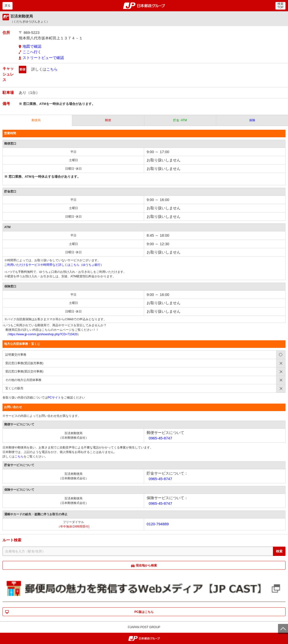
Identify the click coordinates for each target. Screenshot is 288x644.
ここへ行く (32, 52)
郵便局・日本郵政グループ (144, 6)
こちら (52, 69)
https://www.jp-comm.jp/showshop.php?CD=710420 (43, 334)
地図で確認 (32, 46)
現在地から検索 (146, 565)
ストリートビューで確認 (43, 58)
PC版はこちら (144, 612)
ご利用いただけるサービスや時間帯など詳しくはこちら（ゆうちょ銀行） (54, 265)
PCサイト (54, 398)
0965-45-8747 (160, 438)
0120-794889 (158, 524)
